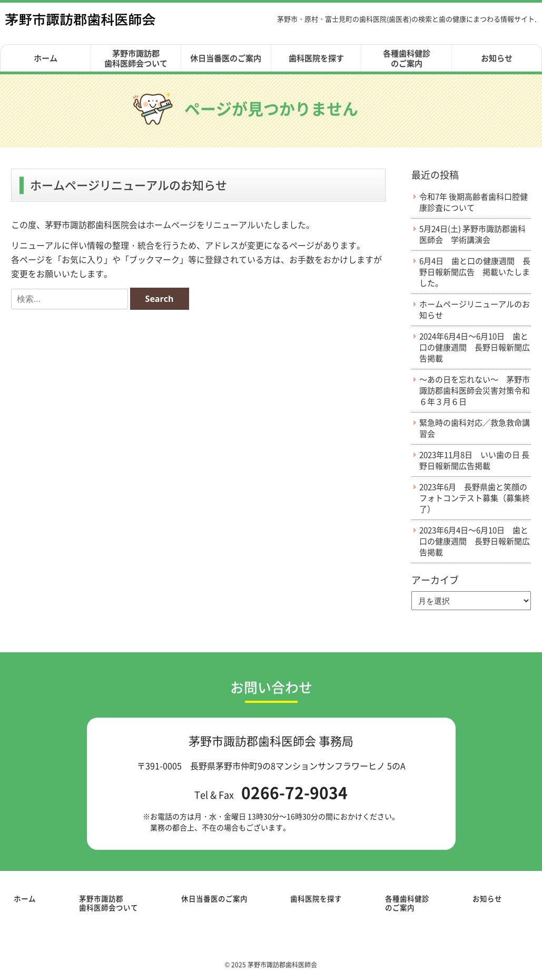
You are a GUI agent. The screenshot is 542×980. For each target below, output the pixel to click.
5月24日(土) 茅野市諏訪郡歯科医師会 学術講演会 (472, 234)
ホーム (46, 58)
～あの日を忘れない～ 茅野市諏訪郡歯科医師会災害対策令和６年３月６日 (475, 391)
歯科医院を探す (316, 58)
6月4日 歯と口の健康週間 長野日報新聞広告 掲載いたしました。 (475, 272)
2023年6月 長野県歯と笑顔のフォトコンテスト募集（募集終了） (475, 498)
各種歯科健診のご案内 (407, 58)
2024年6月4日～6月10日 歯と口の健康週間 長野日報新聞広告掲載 (475, 347)
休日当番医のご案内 (226, 58)
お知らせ (497, 58)
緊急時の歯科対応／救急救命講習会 (475, 428)
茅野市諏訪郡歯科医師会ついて (136, 58)
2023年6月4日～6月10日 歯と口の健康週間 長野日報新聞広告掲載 (475, 541)
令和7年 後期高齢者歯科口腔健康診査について (474, 202)
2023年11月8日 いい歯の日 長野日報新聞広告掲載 (474, 460)
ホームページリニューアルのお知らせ (475, 310)
